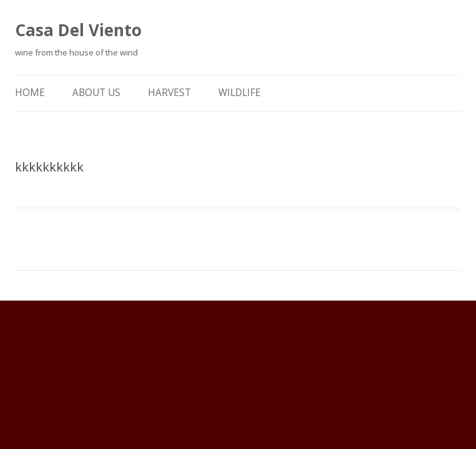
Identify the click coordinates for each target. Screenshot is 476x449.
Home (30, 93)
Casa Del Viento (78, 30)
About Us (96, 93)
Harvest (169, 93)
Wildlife (240, 93)
